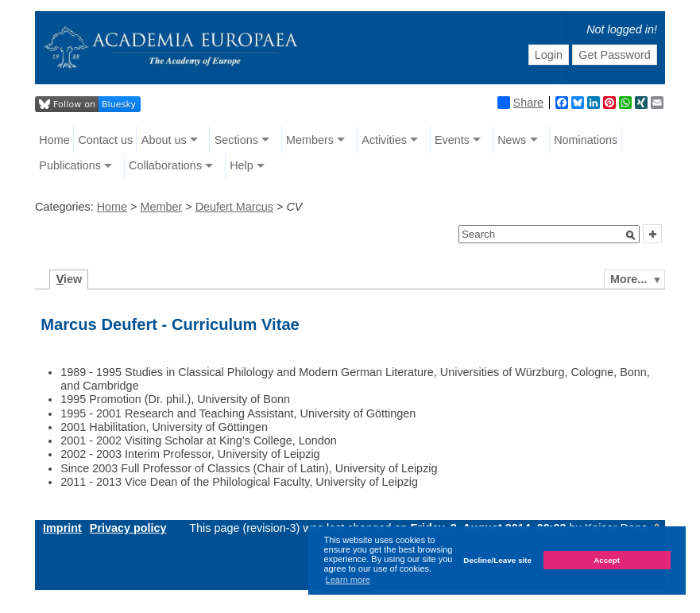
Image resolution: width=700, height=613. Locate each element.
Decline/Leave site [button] (497, 560)
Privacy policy (128, 528)
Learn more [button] (348, 580)
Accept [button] (607, 560)
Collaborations (165, 165)
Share (520, 103)
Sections (236, 140)
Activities (384, 140)
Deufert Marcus (234, 207)
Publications (70, 165)
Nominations (586, 140)
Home (54, 140)
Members (310, 140)
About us (164, 140)
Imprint (62, 528)
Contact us (105, 140)
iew (70, 279)
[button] (631, 235)
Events (452, 140)
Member (161, 207)
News (512, 140)
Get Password (614, 55)
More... (628, 279)
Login (549, 55)
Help (242, 165)
